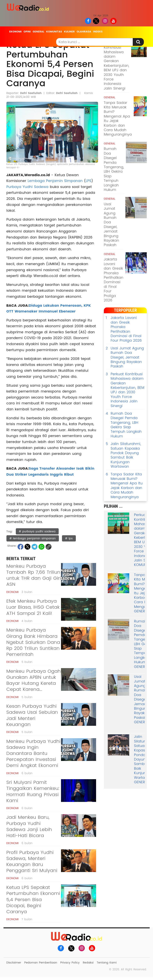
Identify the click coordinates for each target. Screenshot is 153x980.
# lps (69, 538)
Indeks (98, 32)
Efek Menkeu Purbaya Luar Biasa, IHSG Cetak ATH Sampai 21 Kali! (33, 607)
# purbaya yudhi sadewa (37, 531)
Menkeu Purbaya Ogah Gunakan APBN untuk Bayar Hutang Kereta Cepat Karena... (34, 680)
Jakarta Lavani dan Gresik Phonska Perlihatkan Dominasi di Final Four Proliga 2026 (114, 280)
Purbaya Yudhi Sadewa (27, 187)
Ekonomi (15, 32)
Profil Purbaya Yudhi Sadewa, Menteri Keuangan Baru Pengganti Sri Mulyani (32, 861)
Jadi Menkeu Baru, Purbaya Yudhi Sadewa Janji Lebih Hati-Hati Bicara (29, 826)
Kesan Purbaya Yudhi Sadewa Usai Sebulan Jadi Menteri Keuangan (32, 715)
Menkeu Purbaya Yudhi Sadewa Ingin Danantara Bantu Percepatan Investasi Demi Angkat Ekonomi (34, 753)
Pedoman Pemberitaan (41, 963)
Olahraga (84, 32)
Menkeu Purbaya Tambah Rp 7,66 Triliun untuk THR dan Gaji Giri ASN (34, 575)
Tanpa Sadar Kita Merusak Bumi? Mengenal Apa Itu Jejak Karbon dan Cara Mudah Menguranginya (118, 119)
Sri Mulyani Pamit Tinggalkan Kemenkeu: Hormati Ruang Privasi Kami (33, 791)
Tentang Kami (107, 963)
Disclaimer (14, 963)
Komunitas (54, 32)
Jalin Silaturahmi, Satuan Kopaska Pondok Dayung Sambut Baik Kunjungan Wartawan (123, 455)
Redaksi (88, 963)
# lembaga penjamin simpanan (33, 538)
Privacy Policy (70, 963)
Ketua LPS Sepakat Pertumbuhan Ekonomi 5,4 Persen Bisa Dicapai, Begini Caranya (33, 899)
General (38, 32)
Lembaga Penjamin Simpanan (55, 181)
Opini (27, 32)
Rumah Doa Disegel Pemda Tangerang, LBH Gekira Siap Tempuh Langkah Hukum (114, 169)
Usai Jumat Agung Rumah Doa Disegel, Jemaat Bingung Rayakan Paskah (111, 225)
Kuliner (69, 32)
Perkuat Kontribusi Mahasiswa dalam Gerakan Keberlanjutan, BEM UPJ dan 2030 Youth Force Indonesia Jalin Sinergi (117, 66)
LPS (88, 181)
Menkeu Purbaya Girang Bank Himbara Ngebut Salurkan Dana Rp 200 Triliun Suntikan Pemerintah (33, 642)
